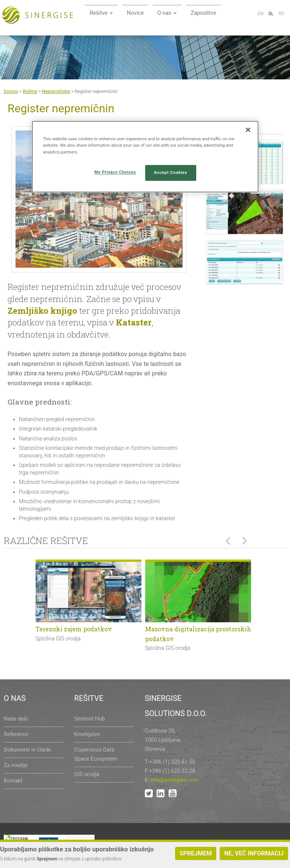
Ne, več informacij (254, 853)
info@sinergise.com (175, 780)
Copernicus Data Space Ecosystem (96, 754)
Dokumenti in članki (27, 750)
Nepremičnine (56, 91)
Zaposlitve (259, 14)
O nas (218, 14)
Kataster (134, 322)
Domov (11, 91)
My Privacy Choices (115, 172)
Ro (281, 32)
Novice (188, 14)
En (260, 32)
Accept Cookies (171, 172)
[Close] (248, 130)
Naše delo (16, 719)
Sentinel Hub (89, 719)
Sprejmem (196, 853)
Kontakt (13, 781)
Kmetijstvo (87, 734)
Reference (16, 734)
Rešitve (149, 14)
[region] (145, 157)
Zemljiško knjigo (42, 311)
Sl (271, 32)
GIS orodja (87, 774)
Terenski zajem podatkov (74, 629)
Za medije (16, 765)
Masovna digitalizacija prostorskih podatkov (198, 634)
